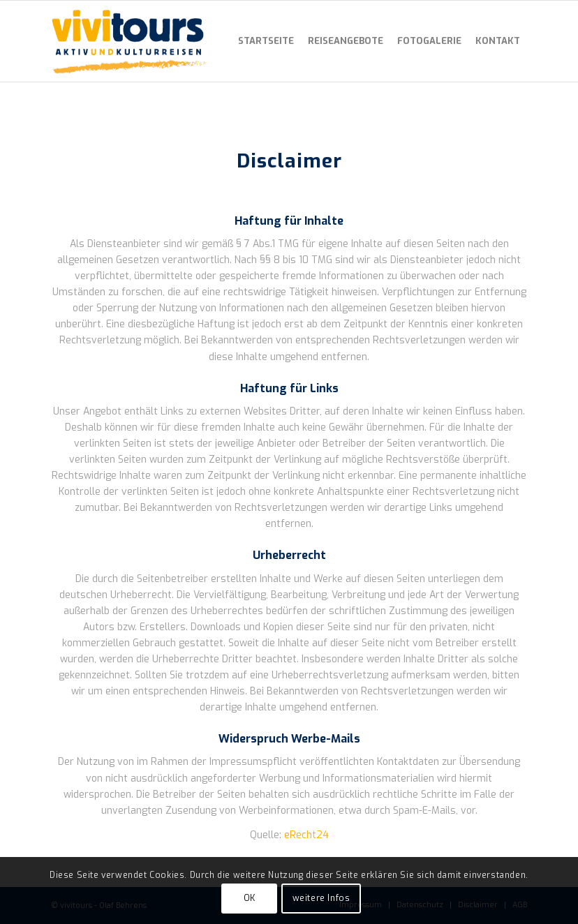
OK (250, 898)
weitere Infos (321, 898)
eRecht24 (306, 835)
